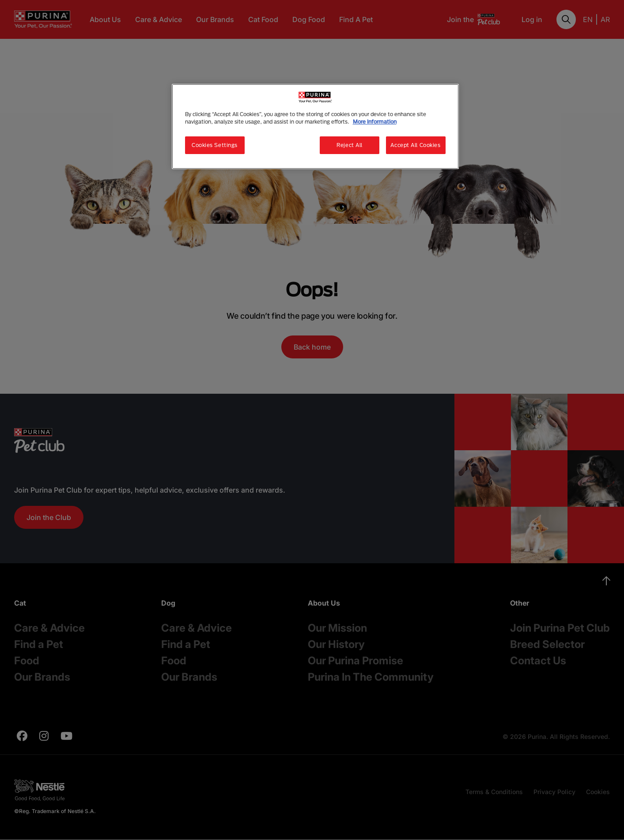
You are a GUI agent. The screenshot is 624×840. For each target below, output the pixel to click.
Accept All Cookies (415, 145)
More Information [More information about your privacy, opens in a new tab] (375, 122)
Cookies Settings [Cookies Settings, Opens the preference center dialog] (215, 145)
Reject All (350, 145)
